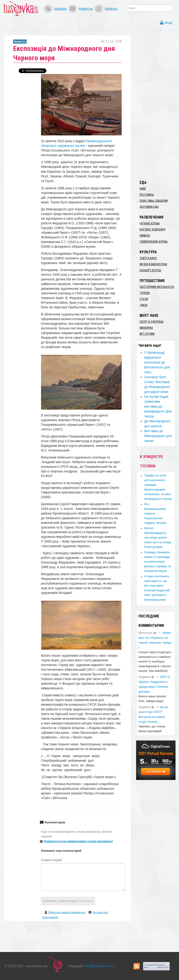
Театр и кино (148, 258)
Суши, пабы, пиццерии (154, 201)
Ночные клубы (150, 223)
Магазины (146, 328)
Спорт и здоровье (152, 322)
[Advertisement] (158, 105)
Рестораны (147, 195)
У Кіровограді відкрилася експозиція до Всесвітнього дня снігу (157, 362)
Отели (144, 299)
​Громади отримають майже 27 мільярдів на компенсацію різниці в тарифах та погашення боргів (158, 562)
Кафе (143, 189)
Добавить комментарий (68, 901)
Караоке (145, 236)
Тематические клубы (154, 242)
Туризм (145, 293)
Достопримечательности (157, 287)
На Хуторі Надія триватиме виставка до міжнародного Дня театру (158, 406)
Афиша (60, 9)
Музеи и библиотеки (153, 264)
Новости (86, 9)
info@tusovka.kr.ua (98, 966)
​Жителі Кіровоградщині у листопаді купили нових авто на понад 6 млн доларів (158, 538)
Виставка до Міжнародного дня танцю (158, 436)
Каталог (111, 9)
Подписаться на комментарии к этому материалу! (78, 841)
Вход (169, 23)
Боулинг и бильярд (152, 229)
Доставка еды (149, 207)
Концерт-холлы (150, 270)
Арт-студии (147, 334)
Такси (143, 305)
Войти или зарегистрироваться (67, 912)
